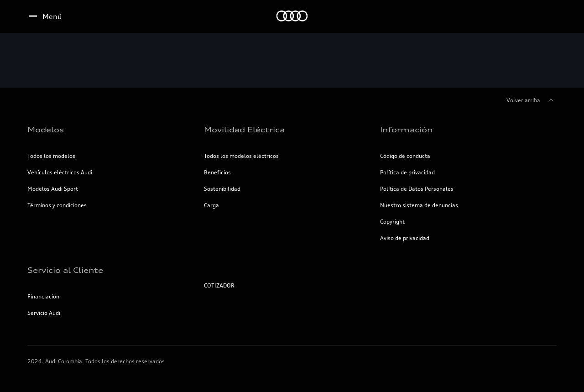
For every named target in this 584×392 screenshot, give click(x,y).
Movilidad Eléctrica (244, 130)
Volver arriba (532, 100)
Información (406, 130)
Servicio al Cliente (65, 270)
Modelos (46, 130)
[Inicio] (292, 17)
